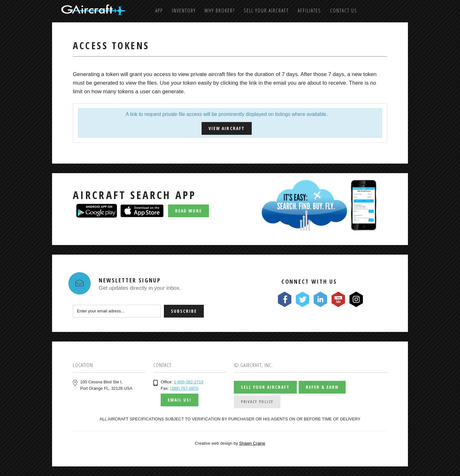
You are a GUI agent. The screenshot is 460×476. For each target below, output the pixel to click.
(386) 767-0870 (184, 388)
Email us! (180, 400)
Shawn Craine (252, 443)
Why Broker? (220, 11)
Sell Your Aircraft (266, 11)
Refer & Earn (322, 387)
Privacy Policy (257, 402)
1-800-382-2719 (189, 382)
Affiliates (309, 11)
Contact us (344, 11)
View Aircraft (226, 128)
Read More (188, 211)
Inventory (184, 11)
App (159, 11)
